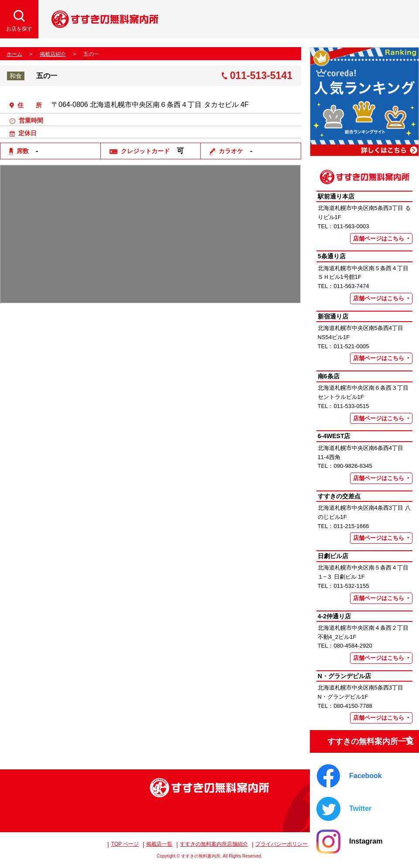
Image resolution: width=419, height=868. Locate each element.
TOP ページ (125, 844)
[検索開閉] (19, 19)
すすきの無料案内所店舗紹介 (214, 844)
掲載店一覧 (159, 844)
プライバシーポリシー (282, 844)
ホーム (14, 54)
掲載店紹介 (53, 54)
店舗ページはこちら (379, 238)
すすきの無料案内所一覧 (363, 738)
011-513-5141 (261, 76)
